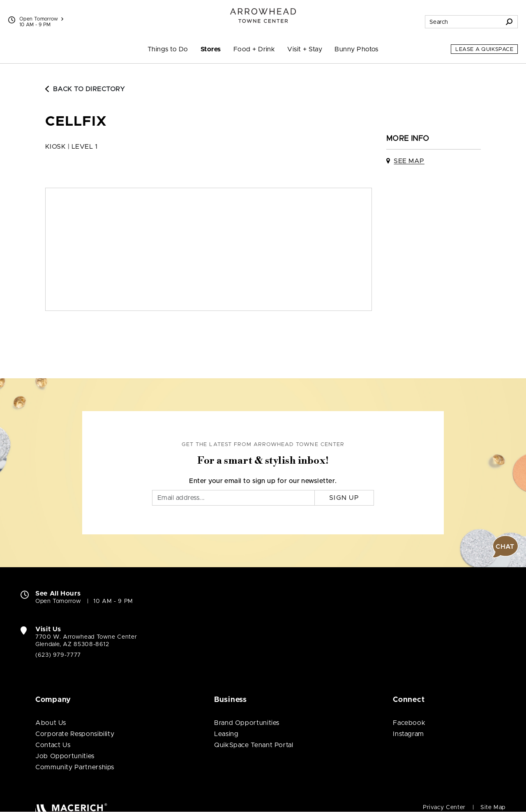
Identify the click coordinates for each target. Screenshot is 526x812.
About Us (51, 723)
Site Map (493, 807)
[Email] (233, 498)
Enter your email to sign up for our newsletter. (263, 481)
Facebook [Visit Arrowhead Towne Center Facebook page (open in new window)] (409, 723)
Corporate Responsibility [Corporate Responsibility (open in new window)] (75, 734)
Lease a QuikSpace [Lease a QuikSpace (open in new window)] (484, 49)
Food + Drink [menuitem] (254, 49)
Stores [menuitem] (211, 49)
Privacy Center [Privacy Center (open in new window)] (444, 807)
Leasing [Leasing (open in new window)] (226, 734)
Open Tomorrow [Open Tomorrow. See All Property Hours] (58, 601)
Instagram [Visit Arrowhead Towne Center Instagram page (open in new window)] (408, 734)
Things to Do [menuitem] (168, 49)
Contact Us (53, 745)
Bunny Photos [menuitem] (356, 49)
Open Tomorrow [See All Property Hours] (41, 19)
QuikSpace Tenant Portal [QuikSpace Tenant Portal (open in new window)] (254, 745)
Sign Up (344, 498)
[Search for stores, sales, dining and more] (463, 22)
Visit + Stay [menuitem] (305, 49)
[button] (505, 547)
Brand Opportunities (247, 723)
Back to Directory (85, 89)
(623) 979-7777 (58, 655)
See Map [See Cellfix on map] (409, 161)
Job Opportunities (65, 756)
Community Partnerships (75, 767)
